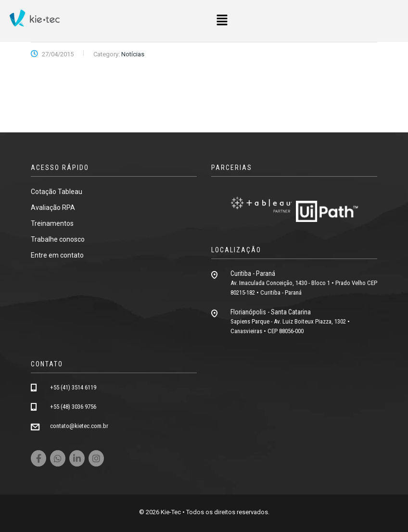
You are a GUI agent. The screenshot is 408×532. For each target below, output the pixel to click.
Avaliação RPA (53, 208)
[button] (222, 21)
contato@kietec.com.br (79, 426)
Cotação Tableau (57, 192)
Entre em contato (57, 255)
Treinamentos (52, 223)
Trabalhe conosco (58, 239)
